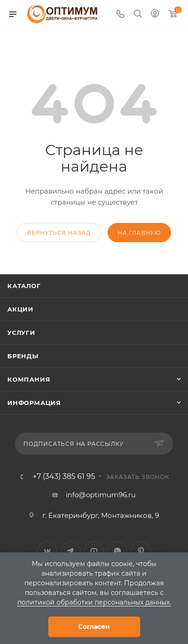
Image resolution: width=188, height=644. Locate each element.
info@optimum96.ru (101, 495)
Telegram (71, 551)
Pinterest (141, 551)
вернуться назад (59, 233)
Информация (34, 403)
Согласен (94, 627)
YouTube (94, 551)
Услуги (21, 333)
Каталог (24, 286)
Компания (29, 379)
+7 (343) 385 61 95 (64, 477)
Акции (20, 309)
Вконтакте (47, 551)
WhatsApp (117, 551)
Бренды (23, 356)
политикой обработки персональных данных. (94, 602)
